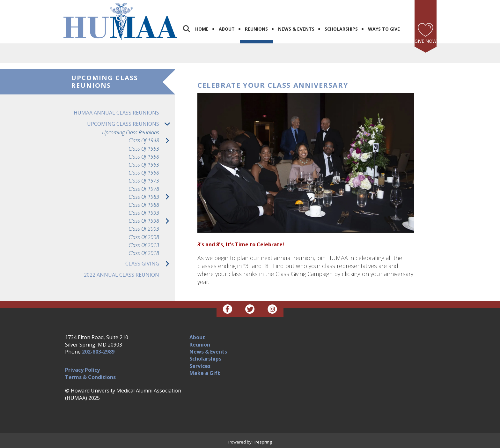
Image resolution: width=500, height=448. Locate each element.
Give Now (426, 41)
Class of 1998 (152, 221)
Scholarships (341, 29)
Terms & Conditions (90, 377)
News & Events (296, 29)
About (227, 29)
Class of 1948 (152, 141)
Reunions (256, 29)
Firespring (262, 442)
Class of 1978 (144, 189)
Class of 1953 (144, 149)
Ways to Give (384, 29)
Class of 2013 (144, 245)
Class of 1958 (144, 157)
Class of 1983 (152, 197)
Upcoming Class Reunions (131, 124)
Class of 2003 (144, 229)
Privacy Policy (82, 370)
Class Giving (150, 264)
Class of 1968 (144, 173)
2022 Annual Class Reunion (121, 275)
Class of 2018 (144, 253)
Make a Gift (205, 373)
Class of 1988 (144, 205)
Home (202, 29)
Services (200, 366)
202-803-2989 (98, 352)
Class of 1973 (144, 181)
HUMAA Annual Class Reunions (116, 113)
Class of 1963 (144, 165)
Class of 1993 (144, 213)
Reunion (200, 345)
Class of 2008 (144, 237)
